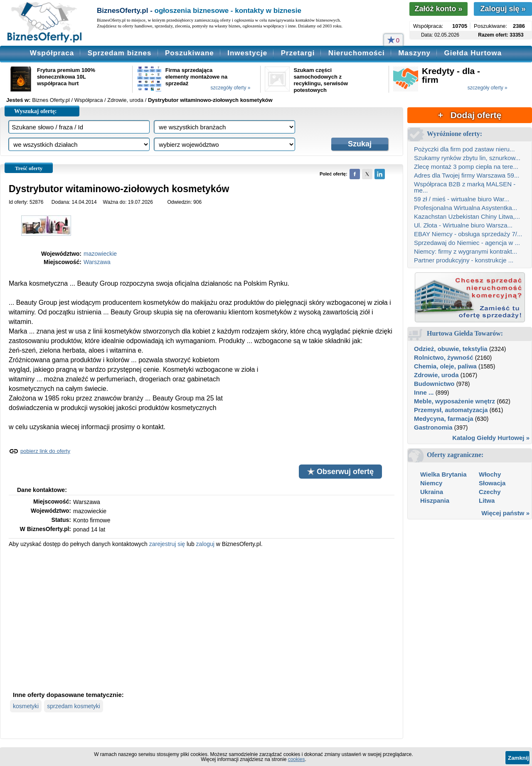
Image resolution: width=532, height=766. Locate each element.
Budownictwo (434, 384)
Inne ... (424, 392)
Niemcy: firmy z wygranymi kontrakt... (465, 251)
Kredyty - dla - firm (451, 75)
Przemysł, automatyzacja (451, 410)
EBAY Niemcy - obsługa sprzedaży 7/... (468, 234)
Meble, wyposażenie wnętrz (454, 401)
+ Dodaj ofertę (470, 115)
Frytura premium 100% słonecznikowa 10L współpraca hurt (66, 77)
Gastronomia (433, 427)
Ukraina (432, 492)
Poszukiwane (190, 53)
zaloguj (205, 544)
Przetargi (298, 53)
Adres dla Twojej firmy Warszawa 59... (467, 175)
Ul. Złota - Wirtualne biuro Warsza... (463, 225)
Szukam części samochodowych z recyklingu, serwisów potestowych (321, 80)
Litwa (487, 500)
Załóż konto (438, 9)
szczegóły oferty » (230, 88)
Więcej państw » (505, 513)
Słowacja (492, 483)
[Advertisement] (202, 618)
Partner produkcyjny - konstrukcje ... (464, 260)
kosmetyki (26, 706)
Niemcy (431, 483)
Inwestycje (247, 53)
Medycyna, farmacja (444, 419)
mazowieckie (100, 254)
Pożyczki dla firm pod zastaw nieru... (464, 149)
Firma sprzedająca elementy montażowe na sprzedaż (197, 77)
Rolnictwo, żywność (444, 357)
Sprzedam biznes (120, 53)
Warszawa (97, 262)
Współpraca (52, 53)
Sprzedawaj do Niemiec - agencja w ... (467, 243)
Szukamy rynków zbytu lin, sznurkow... (467, 158)
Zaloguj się (503, 9)
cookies (297, 759)
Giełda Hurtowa (473, 53)
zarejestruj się (167, 544)
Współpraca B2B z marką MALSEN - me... (465, 187)
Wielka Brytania (443, 474)
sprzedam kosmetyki (74, 706)
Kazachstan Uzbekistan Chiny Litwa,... (467, 216)
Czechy (490, 492)
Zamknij (518, 758)
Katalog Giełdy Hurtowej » (491, 438)
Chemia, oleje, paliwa (445, 366)
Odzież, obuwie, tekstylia (451, 349)
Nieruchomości (357, 53)
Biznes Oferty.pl (51, 100)
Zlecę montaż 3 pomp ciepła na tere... (466, 167)
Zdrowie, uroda (436, 375)
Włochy (490, 474)
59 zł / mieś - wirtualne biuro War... (462, 199)
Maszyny (414, 53)
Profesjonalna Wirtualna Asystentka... (465, 208)
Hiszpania (435, 500)
